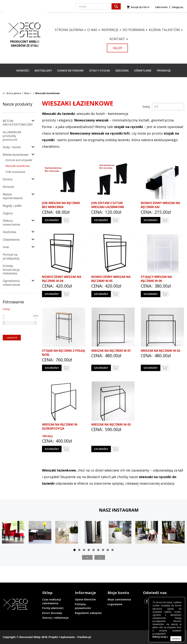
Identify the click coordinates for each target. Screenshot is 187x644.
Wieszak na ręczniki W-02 (161, 351)
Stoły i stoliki (100, 70)
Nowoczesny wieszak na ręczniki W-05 (111, 279)
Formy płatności (53, 608)
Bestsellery (43, 70)
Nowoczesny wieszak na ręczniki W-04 (62, 279)
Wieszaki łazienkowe (18, 166)
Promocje (164, 70)
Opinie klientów (85, 599)
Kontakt (117, 39)
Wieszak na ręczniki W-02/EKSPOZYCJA (60, 427)
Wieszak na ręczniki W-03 (111, 424)
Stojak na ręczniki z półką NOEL (63, 353)
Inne (6, 247)
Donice (8, 179)
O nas (92, 30)
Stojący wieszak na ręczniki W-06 (156, 279)
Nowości (23, 70)
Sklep (117, 48)
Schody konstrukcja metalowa (11, 269)
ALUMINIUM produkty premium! (12, 136)
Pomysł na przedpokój (11, 256)
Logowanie (115, 604)
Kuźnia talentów (164, 30)
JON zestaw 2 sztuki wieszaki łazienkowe (108, 205)
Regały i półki (12, 206)
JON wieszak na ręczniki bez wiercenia (61, 205)
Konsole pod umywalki (19, 160)
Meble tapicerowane (13, 196)
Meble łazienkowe (16, 155)
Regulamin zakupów (88, 613)
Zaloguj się (177, 7)
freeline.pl (84, 637)
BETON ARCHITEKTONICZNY (18, 123)
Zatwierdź (12, 337)
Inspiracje (110, 30)
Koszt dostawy (52, 613)
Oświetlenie (143, 70)
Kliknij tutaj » (160, 637)
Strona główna (69, 30)
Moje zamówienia (119, 599)
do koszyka (66, 220)
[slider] (4, 323)
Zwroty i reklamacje (55, 618)
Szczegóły (52, 220)
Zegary (8, 213)
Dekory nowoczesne (11, 222)
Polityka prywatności (83, 606)
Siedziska (122, 70)
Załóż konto (161, 7)
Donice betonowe (70, 70)
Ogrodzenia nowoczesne (11, 283)
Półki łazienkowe (15, 172)
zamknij (176, 639)
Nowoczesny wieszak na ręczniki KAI (160, 205)
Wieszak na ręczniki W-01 (111, 351)
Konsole (8, 187)
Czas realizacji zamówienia (52, 601)
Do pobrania (134, 30)
